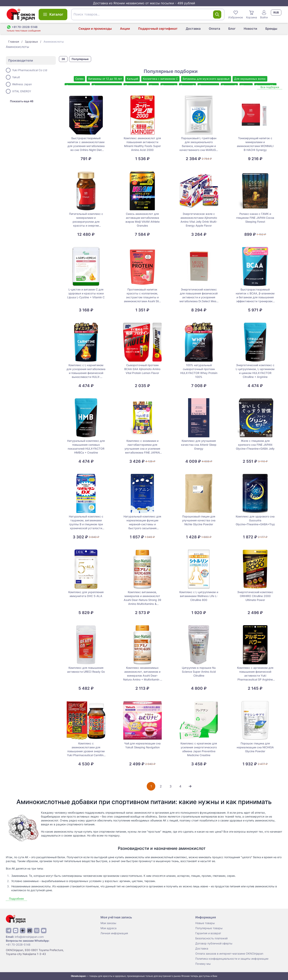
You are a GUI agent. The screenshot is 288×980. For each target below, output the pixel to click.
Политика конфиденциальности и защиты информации (232, 959)
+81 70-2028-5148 (18, 945)
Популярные (80, 59)
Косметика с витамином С (160, 79)
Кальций (132, 79)
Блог (232, 29)
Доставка (193, 29)
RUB (276, 12)
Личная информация (114, 933)
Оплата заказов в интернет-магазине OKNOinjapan (229, 954)
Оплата (214, 29)
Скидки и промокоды (95, 29)
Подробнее (16, 899)
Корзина (252, 14)
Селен (79, 79)
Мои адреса (108, 928)
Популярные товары (209, 928)
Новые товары (205, 923)
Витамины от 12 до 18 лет (105, 79)
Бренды (271, 29)
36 (63, 59)
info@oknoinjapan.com (29, 937)
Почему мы (203, 964)
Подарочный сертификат (158, 29)
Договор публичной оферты (214, 943)
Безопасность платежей (211, 938)
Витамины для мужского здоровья (206, 79)
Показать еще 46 (22, 101)
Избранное (236, 14)
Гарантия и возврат (208, 933)
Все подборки (270, 87)
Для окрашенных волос (250, 79)
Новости (250, 29)
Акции (125, 29)
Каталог (53, 14)
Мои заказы (108, 923)
